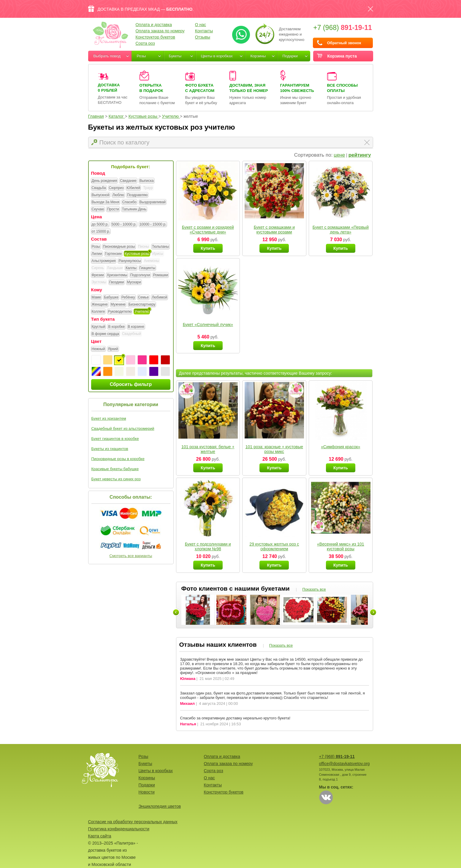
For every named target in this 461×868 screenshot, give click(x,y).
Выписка (147, 181)
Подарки (290, 56)
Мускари (134, 282)
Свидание (128, 181)
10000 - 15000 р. (153, 225)
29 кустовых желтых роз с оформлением (274, 546)
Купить (208, 248)
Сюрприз (116, 188)
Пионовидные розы (119, 247)
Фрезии (98, 275)
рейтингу (360, 155)
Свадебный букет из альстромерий (123, 429)
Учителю (142, 312)
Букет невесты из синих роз (116, 479)
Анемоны (152, 261)
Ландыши (115, 268)
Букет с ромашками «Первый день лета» (341, 230)
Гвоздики (117, 282)
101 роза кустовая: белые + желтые (208, 449)
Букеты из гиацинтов (110, 449)
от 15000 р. (101, 232)
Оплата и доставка (154, 25)
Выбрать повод (107, 56)
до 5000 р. (100, 225)
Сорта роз (145, 43)
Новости (147, 792)
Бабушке (111, 298)
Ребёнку (128, 298)
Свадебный (132, 334)
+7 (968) (343, 28)
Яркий (113, 349)
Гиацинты (148, 268)
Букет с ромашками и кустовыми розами (274, 230)
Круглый (99, 327)
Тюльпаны (160, 247)
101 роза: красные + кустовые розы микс (274, 449)
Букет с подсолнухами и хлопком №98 (208, 546)
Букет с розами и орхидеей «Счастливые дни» (208, 230)
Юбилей (133, 188)
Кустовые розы (137, 254)
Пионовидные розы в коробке (118, 459)
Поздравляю (137, 195)
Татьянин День (134, 209)
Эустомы (99, 282)
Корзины (258, 56)
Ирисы (158, 254)
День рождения (104, 181)
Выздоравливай (153, 202)
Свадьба (99, 188)
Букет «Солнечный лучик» (208, 325)
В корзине (136, 327)
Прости (113, 209)
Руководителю (120, 312)
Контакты (204, 31)
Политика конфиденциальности (119, 829)
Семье (144, 298)
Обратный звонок (344, 43)
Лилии (97, 254)
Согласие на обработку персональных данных (133, 822)
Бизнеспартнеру (142, 305)
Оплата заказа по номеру (160, 31)
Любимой (159, 298)
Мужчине (118, 305)
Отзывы (203, 37)
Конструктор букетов (156, 37)
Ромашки (161, 275)
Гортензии (113, 254)
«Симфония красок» (340, 447)
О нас (201, 25)
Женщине (100, 305)
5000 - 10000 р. (124, 225)
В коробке (116, 327)
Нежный (98, 349)
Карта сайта (100, 836)
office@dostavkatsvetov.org (344, 764)
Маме (96, 298)
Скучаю (98, 209)
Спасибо (129, 202)
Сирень (98, 268)
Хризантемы (117, 275)
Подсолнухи (140, 275)
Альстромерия (104, 261)
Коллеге (98, 312)
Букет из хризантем (109, 418)
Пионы (144, 247)
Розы (141, 56)
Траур (148, 188)
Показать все (314, 589)
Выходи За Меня (106, 202)
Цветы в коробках (217, 56)
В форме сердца (105, 334)
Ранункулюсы (130, 261)
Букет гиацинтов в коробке (115, 439)
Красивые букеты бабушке (115, 469)
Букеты (175, 56)
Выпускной (101, 195)
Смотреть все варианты (131, 556)
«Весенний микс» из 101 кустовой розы (341, 546)
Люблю (118, 195)
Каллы (131, 268)
